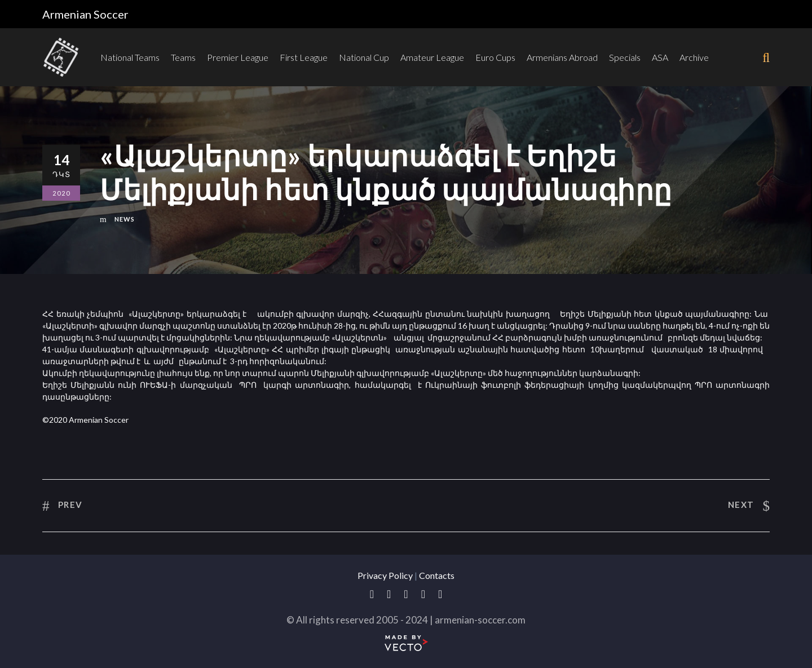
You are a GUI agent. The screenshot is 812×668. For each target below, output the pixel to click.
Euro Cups (495, 57)
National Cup (364, 57)
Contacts (437, 575)
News (125, 219)
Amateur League (432, 57)
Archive (694, 57)
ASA (660, 57)
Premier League (238, 57)
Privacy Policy (385, 575)
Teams (183, 57)
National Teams (130, 57)
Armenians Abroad (562, 57)
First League (304, 57)
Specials (625, 57)
